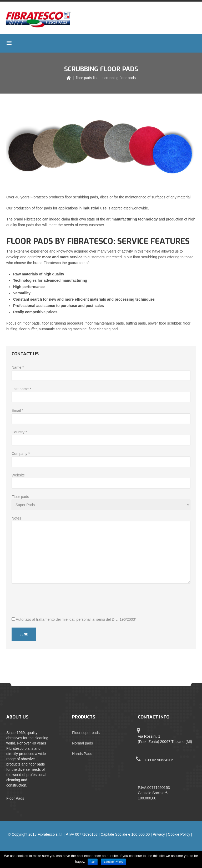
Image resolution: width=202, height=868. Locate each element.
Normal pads (82, 743)
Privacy (159, 834)
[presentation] (52, 601)
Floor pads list (87, 78)
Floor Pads (15, 798)
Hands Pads (82, 754)
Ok (92, 862)
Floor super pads (86, 733)
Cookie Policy (179, 834)
